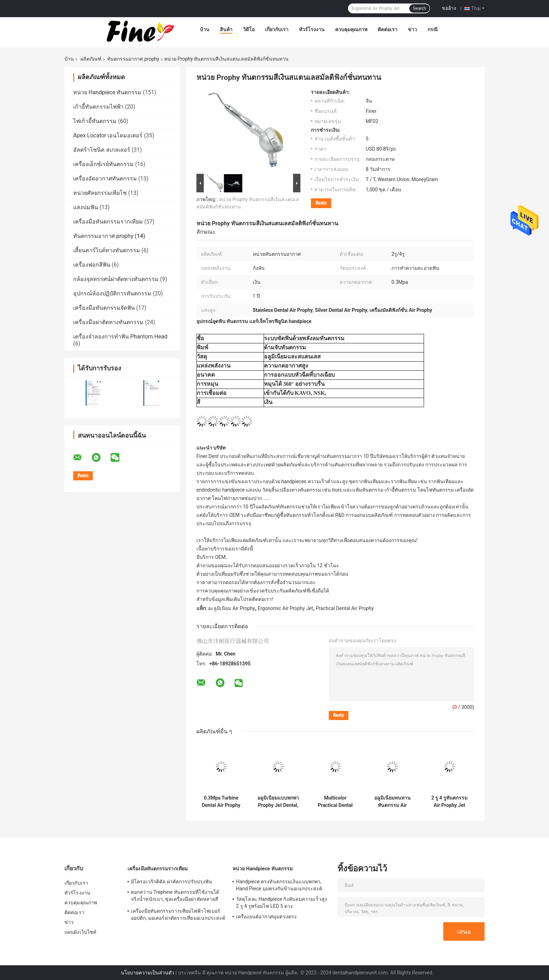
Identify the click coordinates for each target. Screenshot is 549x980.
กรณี (433, 29)
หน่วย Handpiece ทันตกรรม (107, 92)
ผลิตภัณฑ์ (91, 59)
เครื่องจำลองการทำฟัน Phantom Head (120, 337)
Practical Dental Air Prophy (345, 608)
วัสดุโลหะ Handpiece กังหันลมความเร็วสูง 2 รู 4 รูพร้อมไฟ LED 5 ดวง (282, 903)
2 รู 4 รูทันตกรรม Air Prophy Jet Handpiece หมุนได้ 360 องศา (449, 802)
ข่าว (412, 29)
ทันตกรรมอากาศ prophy (133, 59)
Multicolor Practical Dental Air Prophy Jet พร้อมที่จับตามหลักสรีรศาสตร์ (335, 802)
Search (419, 8)
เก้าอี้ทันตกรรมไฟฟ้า (98, 107)
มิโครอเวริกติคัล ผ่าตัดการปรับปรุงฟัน (172, 882)
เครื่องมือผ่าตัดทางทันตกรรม (108, 322)
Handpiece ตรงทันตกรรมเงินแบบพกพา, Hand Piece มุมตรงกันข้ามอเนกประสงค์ (279, 885)
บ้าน (205, 29)
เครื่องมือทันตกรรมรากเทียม (108, 222)
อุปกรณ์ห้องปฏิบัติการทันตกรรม (112, 293)
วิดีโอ (249, 29)
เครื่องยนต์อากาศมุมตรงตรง (266, 917)
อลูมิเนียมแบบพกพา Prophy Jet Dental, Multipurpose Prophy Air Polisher (278, 802)
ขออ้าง (449, 8)
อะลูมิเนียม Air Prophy (231, 608)
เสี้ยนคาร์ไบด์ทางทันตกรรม (107, 250)
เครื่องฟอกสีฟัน (92, 265)
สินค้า (226, 29)
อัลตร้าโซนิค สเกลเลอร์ (102, 150)
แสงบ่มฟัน (86, 207)
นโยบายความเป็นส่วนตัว (148, 973)
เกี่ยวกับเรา (277, 29)
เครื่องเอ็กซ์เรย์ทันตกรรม (103, 164)
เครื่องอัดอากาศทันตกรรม (105, 179)
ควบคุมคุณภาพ (351, 29)
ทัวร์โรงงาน (312, 29)
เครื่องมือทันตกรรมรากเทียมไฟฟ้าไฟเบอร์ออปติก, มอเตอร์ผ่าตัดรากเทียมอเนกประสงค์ (178, 914)
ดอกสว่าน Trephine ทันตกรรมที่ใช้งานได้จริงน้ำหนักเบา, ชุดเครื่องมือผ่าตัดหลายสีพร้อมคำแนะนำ (175, 897)
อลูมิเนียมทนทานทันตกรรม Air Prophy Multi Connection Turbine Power (392, 802)
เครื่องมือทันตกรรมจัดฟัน (104, 308)
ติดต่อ (321, 203)
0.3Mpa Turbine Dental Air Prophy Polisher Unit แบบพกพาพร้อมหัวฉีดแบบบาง (221, 802)
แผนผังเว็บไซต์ (80, 932)
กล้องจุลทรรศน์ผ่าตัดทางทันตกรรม (116, 279)
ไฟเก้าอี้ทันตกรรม (95, 121)
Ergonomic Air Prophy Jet (285, 608)
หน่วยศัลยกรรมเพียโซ (100, 193)
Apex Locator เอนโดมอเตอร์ (108, 135)
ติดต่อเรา (388, 29)
